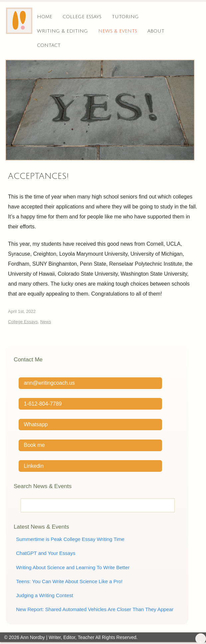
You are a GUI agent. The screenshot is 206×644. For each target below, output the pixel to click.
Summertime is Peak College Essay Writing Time (70, 539)
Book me (34, 445)
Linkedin (34, 466)
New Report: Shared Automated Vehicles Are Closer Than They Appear (95, 609)
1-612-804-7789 (43, 404)
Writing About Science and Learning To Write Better (73, 567)
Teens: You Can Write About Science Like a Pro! (69, 581)
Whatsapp (36, 424)
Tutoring (125, 17)
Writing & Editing (62, 31)
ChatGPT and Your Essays (46, 553)
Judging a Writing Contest (44, 595)
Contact (49, 45)
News (46, 322)
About (156, 31)
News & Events (118, 31)
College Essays (82, 17)
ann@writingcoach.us (49, 383)
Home (45, 17)
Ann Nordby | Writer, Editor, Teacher (57, 637)
